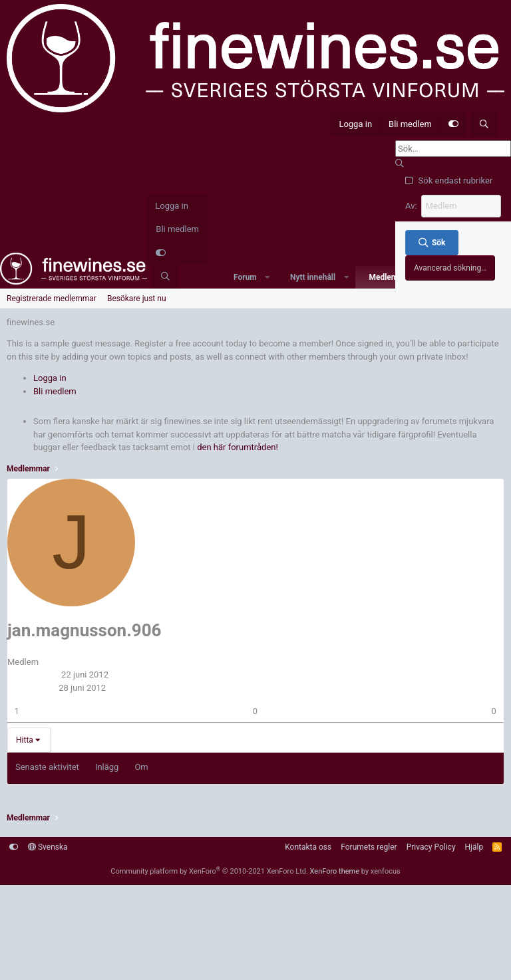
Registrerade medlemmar (52, 299)
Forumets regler (369, 847)
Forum (245, 277)
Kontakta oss (308, 847)
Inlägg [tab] (107, 767)
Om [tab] (141, 767)
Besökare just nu (137, 299)
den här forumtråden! (238, 447)
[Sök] (484, 124)
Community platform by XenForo (209, 871)
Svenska (48, 847)
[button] (267, 277)
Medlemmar (390, 277)
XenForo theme (335, 871)
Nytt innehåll (313, 277)
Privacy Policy (431, 847)
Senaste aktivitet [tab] (47, 767)
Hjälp (474, 847)
